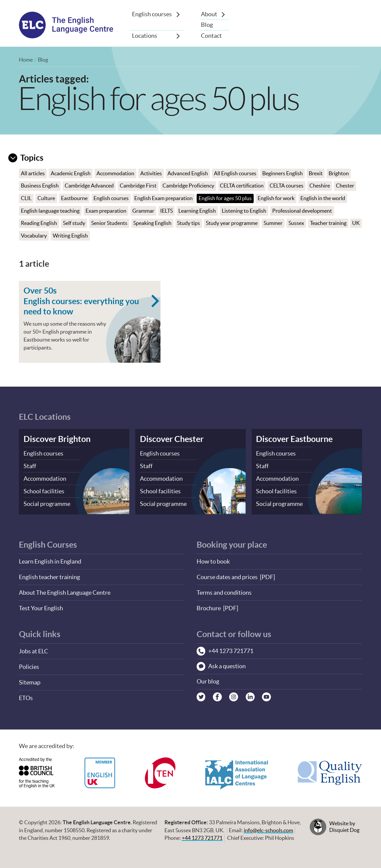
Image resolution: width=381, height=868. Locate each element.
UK (25, 236)
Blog (207, 25)
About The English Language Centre (65, 591)
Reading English (39, 223)
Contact (211, 36)
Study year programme (232, 223)
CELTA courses (286, 186)
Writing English (84, 236)
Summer (273, 223)
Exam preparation (106, 211)
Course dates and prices (227, 575)
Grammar (143, 211)
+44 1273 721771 (202, 834)
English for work (276, 198)
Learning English (197, 211)
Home (26, 60)
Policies (29, 664)
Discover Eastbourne (294, 439)
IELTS (166, 211)
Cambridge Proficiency (188, 186)
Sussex (296, 223)
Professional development (302, 211)
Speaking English (152, 223)
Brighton (339, 173)
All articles (33, 173)
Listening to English (244, 211)
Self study (74, 223)
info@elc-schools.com (268, 826)
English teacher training (49, 575)
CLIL (26, 198)
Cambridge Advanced (89, 186)
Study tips (189, 223)
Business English (40, 186)
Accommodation (115, 173)
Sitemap (30, 679)
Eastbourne (74, 198)
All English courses (235, 173)
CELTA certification (242, 186)
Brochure (209, 606)
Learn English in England (50, 560)
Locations (145, 36)
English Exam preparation (164, 198)
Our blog (208, 679)
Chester (345, 186)
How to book (213, 560)
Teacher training (328, 223)
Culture (46, 198)
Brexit (316, 173)
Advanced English (188, 173)
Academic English (71, 173)
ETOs (26, 694)
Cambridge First (138, 186)
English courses (152, 14)
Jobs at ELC (33, 649)
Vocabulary (47, 236)
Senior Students (109, 223)
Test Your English (41, 606)
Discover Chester (172, 439)
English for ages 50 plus (225, 198)
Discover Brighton (57, 439)
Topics (26, 158)
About (209, 14)
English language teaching (50, 211)
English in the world (323, 198)
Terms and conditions (224, 591)
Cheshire (320, 186)
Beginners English (283, 173)
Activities (151, 173)
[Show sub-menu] (178, 14)
